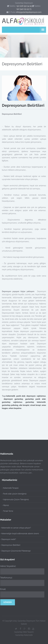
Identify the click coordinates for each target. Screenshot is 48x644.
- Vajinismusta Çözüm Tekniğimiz (15, 500)
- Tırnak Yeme (8, 511)
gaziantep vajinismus (12, 402)
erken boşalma (15, 408)
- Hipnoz (5, 505)
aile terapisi (24, 405)
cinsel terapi (35, 405)
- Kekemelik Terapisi (10, 488)
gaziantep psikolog (10, 405)
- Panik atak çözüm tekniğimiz (14, 494)
